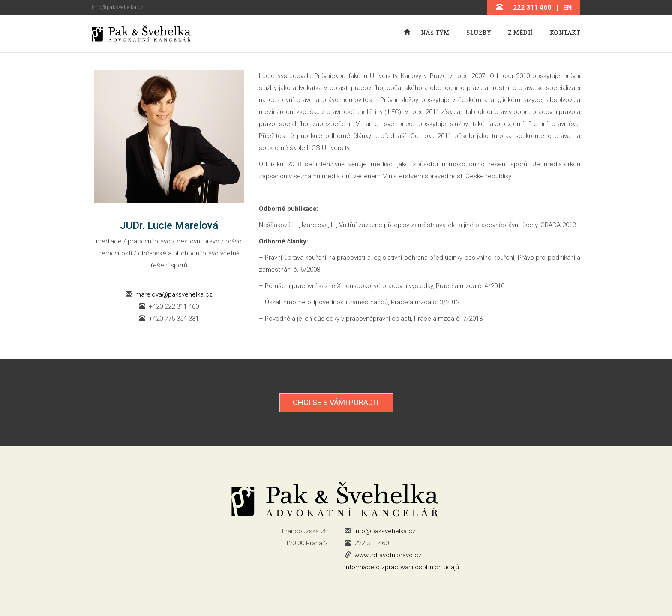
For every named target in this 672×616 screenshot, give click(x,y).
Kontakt (565, 33)
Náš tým (435, 33)
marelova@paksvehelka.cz (174, 294)
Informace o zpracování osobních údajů (402, 567)
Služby (478, 33)
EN (567, 8)
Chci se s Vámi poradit (336, 402)
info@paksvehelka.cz (118, 7)
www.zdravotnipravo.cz (388, 555)
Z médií (520, 33)
